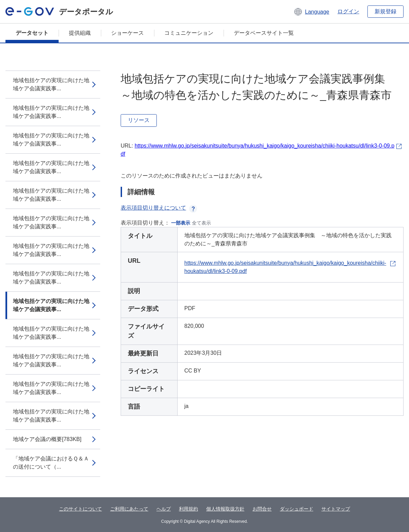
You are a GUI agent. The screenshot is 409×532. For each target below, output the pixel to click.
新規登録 (385, 11)
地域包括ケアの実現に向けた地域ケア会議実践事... (51, 84)
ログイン (348, 11)
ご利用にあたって (129, 509)
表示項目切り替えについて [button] (159, 208)
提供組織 (80, 33)
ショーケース (127, 33)
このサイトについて (80, 509)
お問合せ (262, 509)
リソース (139, 120)
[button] (311, 12)
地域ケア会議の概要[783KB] (47, 439)
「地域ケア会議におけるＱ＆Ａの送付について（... (51, 463)
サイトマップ (336, 509)
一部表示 (181, 223)
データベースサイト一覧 (264, 33)
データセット (32, 33)
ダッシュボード (297, 509)
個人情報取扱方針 (225, 509)
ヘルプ (164, 509)
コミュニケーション (189, 33)
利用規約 (188, 509)
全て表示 (201, 223)
